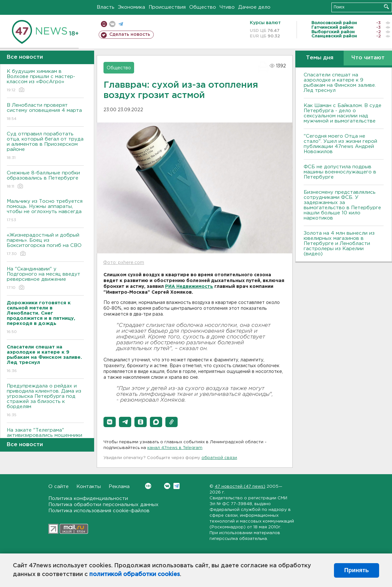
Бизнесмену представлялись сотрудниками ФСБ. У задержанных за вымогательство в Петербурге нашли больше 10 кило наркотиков (342, 205)
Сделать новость (130, 34)
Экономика (132, 7)
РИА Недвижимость (189, 287)
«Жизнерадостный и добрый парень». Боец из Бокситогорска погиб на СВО (45, 245)
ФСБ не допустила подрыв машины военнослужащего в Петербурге (340, 172)
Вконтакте (148, 486)
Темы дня (320, 58)
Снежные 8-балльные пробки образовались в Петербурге (45, 180)
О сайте (59, 487)
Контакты (89, 487)
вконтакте (112, 24)
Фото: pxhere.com (124, 263)
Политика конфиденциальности (88, 499)
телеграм (121, 24)
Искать (386, 7)
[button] (110, 422)
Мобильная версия (104, 24)
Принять (357, 570)
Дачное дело (254, 7)
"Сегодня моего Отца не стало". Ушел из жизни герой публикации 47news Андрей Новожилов (340, 144)
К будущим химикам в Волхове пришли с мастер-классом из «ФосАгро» (45, 81)
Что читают (368, 58)
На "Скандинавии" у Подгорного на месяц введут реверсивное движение (45, 279)
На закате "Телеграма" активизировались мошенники (45, 437)
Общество (203, 7)
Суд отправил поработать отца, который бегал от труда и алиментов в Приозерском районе (45, 146)
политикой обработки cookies (135, 574)
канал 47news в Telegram (175, 448)
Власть (106, 7)
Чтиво (227, 7)
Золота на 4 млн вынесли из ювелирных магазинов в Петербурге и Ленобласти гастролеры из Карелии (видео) (339, 244)
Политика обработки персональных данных (103, 505)
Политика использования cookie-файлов (99, 511)
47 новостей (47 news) (240, 487)
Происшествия (167, 7)
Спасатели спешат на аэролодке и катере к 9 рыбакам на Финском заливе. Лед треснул (340, 83)
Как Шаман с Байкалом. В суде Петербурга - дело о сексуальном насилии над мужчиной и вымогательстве (343, 113)
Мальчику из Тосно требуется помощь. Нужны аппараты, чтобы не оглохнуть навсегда (45, 211)
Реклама (119, 487)
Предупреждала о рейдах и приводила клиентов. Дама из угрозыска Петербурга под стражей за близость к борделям (45, 401)
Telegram (176, 486)
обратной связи (219, 458)
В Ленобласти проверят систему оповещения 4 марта (45, 112)
